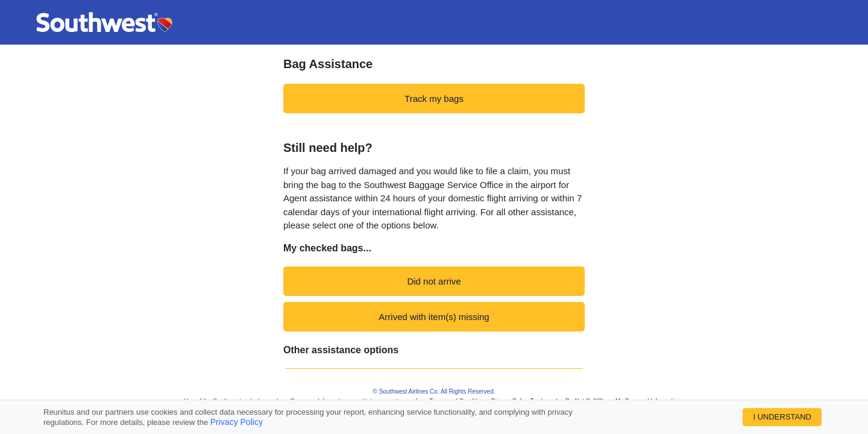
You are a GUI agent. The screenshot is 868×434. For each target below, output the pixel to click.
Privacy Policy (237, 422)
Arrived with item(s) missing (434, 317)
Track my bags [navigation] (434, 99)
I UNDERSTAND (782, 417)
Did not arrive (434, 281)
